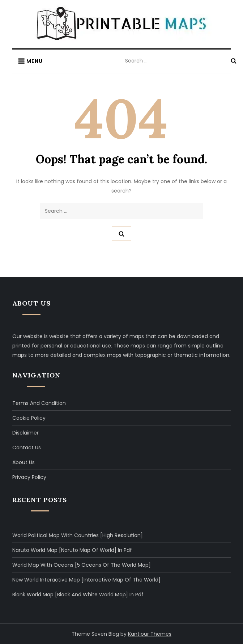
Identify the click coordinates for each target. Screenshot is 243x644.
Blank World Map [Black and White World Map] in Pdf (78, 595)
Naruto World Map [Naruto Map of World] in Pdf (72, 550)
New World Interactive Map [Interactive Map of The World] (86, 580)
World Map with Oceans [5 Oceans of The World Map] (82, 565)
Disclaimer (25, 433)
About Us (24, 462)
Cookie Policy (29, 418)
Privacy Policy (29, 477)
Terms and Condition (39, 403)
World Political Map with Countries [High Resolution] (78, 535)
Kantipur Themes (150, 634)
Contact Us (27, 448)
